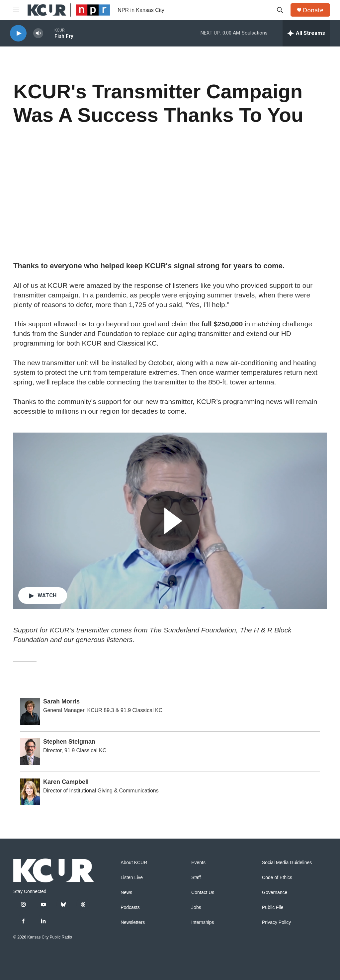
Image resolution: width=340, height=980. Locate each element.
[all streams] (306, 33)
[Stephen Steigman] (30, 752)
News (126, 893)
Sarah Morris (61, 701)
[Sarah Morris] (30, 711)
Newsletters (133, 922)
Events (198, 863)
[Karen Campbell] (30, 792)
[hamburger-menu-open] (16, 10)
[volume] (38, 33)
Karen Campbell (66, 782)
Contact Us (203, 893)
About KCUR (134, 863)
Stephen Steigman (69, 742)
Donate (313, 10)
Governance (275, 893)
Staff (196, 878)
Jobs (196, 907)
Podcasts (130, 907)
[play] (18, 33)
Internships (203, 922)
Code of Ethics (277, 878)
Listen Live (132, 878)
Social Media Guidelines (287, 863)
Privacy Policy (276, 922)
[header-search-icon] (280, 10)
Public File (273, 907)
